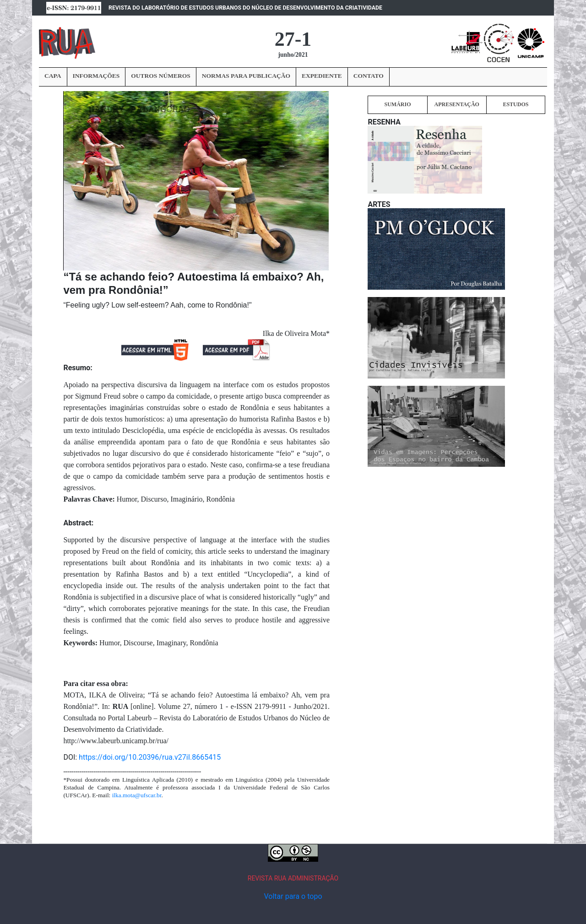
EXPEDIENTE (322, 76)
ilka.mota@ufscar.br (137, 795)
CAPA (53, 76)
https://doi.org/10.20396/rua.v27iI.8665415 (150, 757)
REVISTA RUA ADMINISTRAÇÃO (293, 878)
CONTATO (369, 76)
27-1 (293, 39)
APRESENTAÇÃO (456, 104)
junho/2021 (293, 55)
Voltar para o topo (293, 896)
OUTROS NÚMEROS (160, 76)
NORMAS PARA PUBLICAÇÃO (246, 76)
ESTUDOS (515, 104)
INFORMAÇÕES (96, 76)
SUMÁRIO (397, 104)
